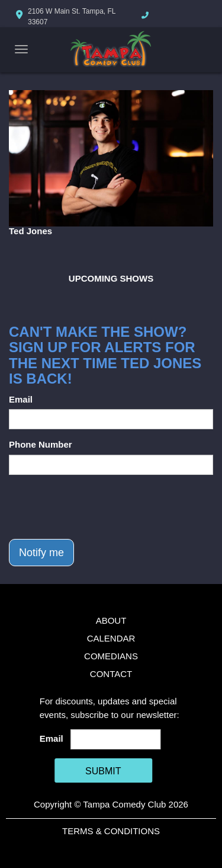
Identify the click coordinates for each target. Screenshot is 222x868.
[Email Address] (115, 739)
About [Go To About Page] (111, 620)
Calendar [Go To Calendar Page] (111, 638)
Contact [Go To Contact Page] (111, 674)
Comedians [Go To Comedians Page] (111, 656)
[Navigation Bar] (21, 49)
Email (21, 399)
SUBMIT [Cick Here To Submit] (103, 771)
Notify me (41, 553)
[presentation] (99, 507)
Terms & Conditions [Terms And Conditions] (111, 831)
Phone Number (41, 444)
